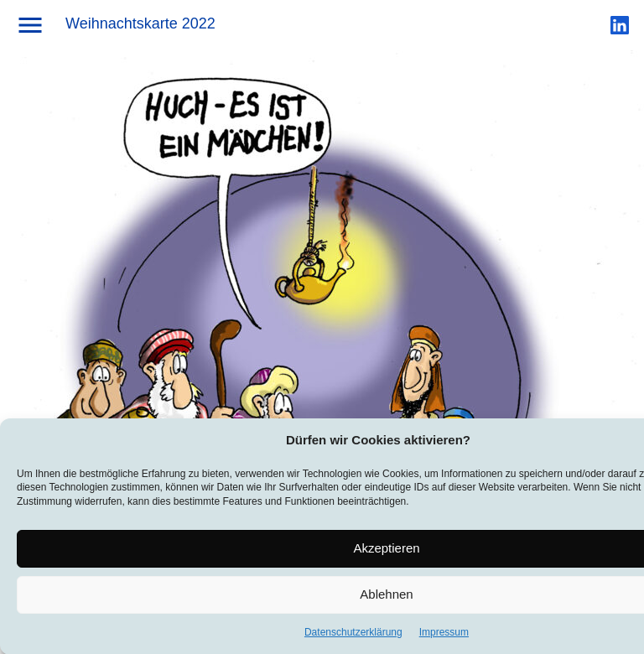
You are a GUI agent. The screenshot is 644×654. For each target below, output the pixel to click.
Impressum (444, 634)
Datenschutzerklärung (353, 634)
